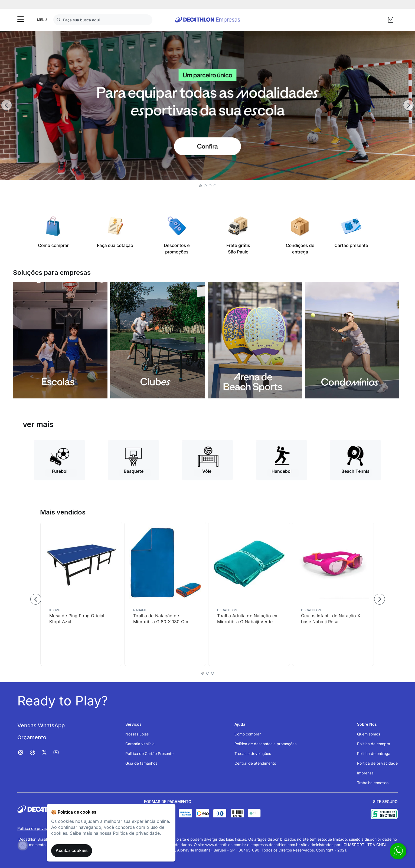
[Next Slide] (409, 105)
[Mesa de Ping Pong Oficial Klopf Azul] (81, 594)
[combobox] (103, 20)
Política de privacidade (38, 828)
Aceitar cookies (71, 851)
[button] (200, 186)
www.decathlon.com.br (226, 845)
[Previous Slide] (6, 105)
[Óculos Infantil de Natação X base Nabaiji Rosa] (333, 594)
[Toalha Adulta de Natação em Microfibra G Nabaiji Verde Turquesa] (249, 594)
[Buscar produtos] (60, 20)
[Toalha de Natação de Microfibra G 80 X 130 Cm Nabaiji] (165, 594)
